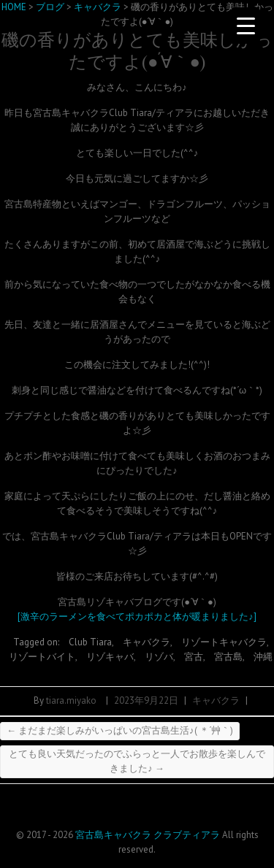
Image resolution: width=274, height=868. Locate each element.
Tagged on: (37, 642)
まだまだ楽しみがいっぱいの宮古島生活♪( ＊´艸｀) (120, 730)
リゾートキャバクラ (224, 642)
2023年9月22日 (146, 700)
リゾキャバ (110, 657)
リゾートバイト (42, 657)
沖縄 (263, 657)
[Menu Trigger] (246, 26)
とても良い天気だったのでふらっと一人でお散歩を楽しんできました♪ (137, 761)
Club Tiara (90, 642)
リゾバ (159, 657)
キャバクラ (146, 642)
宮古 (194, 657)
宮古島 (228, 657)
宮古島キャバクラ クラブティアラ (148, 835)
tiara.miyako (71, 700)
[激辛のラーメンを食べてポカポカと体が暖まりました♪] (137, 617)
